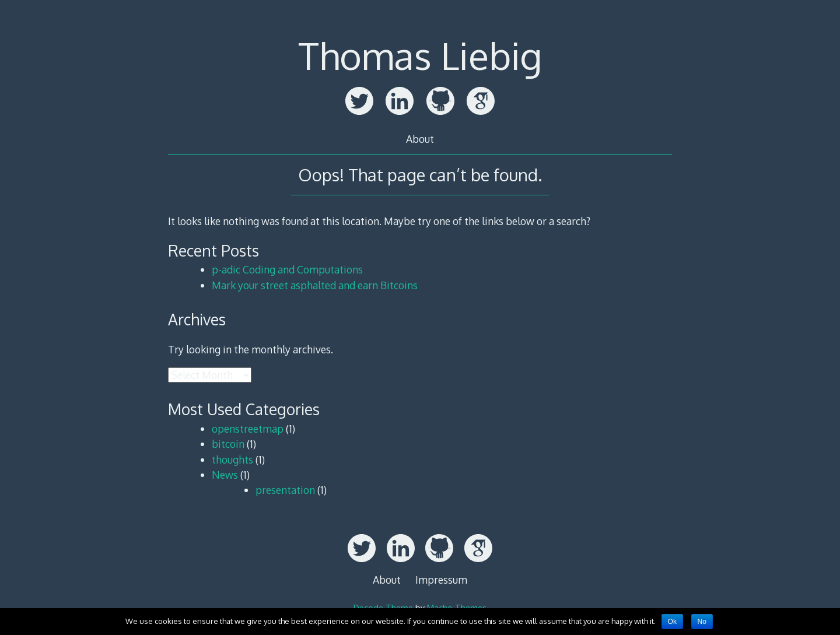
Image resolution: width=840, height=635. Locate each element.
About (420, 139)
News (225, 475)
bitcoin (228, 444)
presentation (285, 490)
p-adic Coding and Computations (287, 269)
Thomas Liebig (420, 55)
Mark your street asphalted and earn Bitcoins (315, 285)
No (702, 622)
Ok (672, 622)
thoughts (232, 459)
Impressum (441, 580)
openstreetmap (248, 429)
